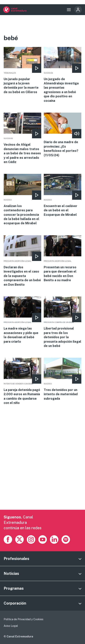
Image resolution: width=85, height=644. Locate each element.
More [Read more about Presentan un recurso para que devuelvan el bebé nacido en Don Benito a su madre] (63, 259)
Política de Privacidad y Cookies (24, 619)
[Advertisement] (42, 467)
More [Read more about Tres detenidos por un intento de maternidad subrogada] (63, 379)
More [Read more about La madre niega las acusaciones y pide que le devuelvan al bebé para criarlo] (22, 320)
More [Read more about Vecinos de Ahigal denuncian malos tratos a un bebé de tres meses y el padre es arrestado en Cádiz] (22, 138)
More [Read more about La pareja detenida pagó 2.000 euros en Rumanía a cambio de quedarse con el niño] (22, 381)
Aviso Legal (11, 626)
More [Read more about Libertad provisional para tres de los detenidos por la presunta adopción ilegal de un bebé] (63, 322)
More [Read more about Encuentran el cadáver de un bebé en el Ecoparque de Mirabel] (63, 195)
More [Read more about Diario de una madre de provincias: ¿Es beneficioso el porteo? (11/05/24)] (63, 135)
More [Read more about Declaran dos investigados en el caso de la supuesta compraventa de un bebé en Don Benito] (22, 261)
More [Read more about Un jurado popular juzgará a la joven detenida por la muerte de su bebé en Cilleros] (22, 71)
